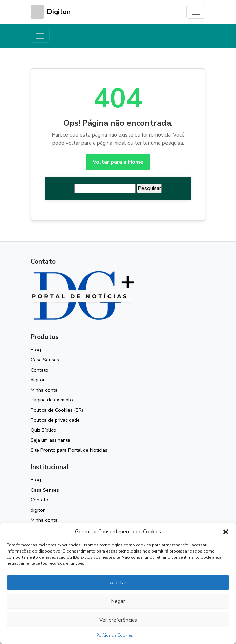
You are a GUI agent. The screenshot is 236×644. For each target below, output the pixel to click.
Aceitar (118, 583)
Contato (40, 370)
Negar (118, 601)
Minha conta (44, 390)
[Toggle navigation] (196, 12)
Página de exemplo (52, 400)
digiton (38, 380)
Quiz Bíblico (43, 430)
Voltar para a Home (118, 162)
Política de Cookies (115, 635)
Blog (36, 350)
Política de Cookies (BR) (57, 410)
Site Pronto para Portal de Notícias (69, 450)
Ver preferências (118, 620)
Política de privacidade (55, 420)
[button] (226, 532)
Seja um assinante (50, 440)
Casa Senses (45, 360)
